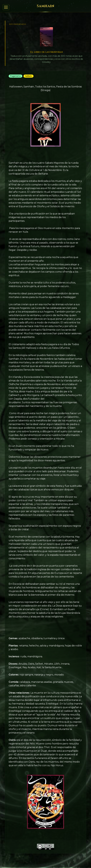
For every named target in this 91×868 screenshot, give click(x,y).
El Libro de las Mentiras (46, 52)
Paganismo (15, 76)
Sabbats (29, 76)
